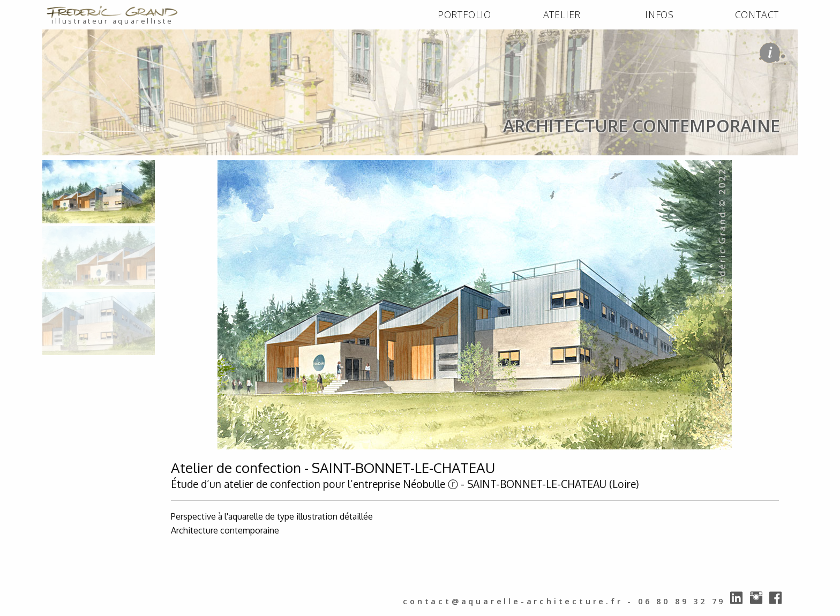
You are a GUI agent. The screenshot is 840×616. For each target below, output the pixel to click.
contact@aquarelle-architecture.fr (513, 601)
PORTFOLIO (464, 14)
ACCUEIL (62, 167)
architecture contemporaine (187, 167)
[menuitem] (464, 15)
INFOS (659, 14)
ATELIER (562, 14)
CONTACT (757, 14)
